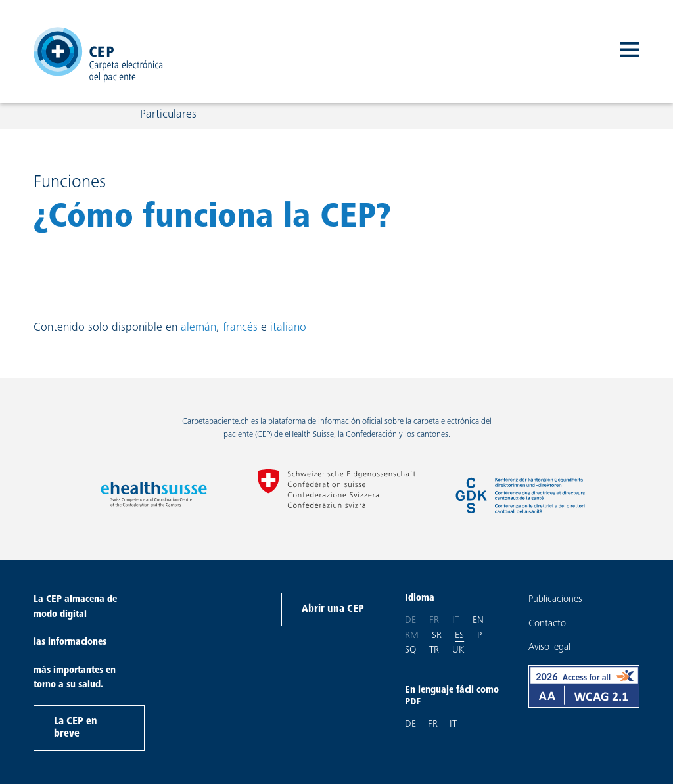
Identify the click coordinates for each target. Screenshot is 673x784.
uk (458, 649)
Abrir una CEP (333, 609)
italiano (288, 328)
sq (410, 649)
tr (434, 649)
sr (437, 635)
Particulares (168, 118)
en (478, 620)
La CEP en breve (76, 728)
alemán (198, 328)
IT (453, 725)
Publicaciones (555, 600)
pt (482, 635)
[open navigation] (630, 53)
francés (240, 328)
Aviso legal (549, 648)
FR (433, 725)
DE (410, 725)
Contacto (547, 624)
